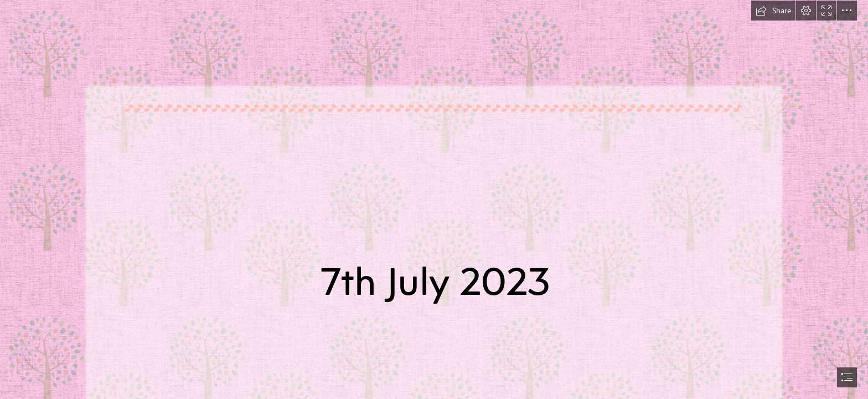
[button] (773, 11)
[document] (434, 199)
